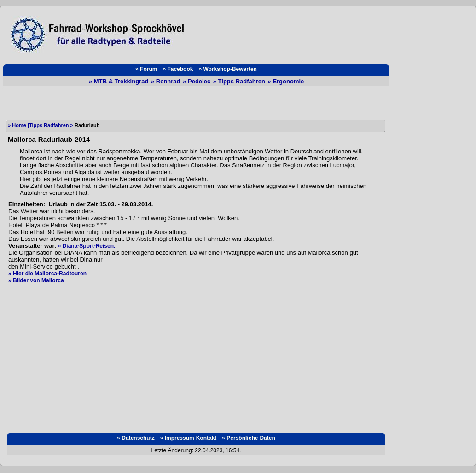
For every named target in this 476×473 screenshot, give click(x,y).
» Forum (146, 69)
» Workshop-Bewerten (227, 69)
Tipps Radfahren (49, 125)
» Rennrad (166, 81)
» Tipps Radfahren (240, 81)
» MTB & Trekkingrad (119, 81)
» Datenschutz (136, 438)
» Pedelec (197, 81)
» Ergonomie (286, 81)
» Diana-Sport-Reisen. (87, 246)
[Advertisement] (291, 35)
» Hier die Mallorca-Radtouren (47, 274)
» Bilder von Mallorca (36, 280)
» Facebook (178, 69)
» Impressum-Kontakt (189, 438)
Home (18, 125)
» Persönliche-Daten (248, 438)
